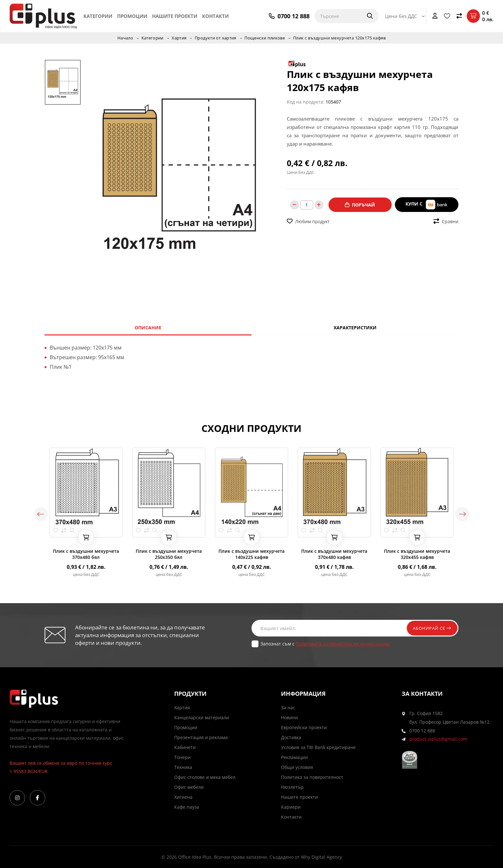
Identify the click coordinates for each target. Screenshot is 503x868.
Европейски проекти (304, 727)
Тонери (182, 757)
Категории (98, 16)
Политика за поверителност (312, 777)
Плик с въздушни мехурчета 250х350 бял (169, 554)
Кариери (291, 807)
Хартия (179, 38)
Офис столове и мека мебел (205, 777)
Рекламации (294, 757)
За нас (288, 708)
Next (466, 514)
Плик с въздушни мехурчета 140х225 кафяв (251, 554)
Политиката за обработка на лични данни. (343, 644)
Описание (148, 328)
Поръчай (360, 204)
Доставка (291, 737)
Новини (290, 717)
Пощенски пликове (266, 38)
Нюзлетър (292, 787)
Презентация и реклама (201, 737)
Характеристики (355, 328)
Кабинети (185, 747)
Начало (124, 38)
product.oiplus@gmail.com (438, 739)
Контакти (215, 16)
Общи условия (297, 767)
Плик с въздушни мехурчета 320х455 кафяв (417, 554)
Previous (37, 514)
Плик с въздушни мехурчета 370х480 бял (86, 554)
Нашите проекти (175, 16)
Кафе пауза (187, 807)
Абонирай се (430, 628)
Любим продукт (308, 221)
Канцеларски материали (202, 717)
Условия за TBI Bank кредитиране (318, 747)
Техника (183, 767)
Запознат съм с (325, 644)
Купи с (427, 204)
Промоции (132, 16)
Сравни (446, 221)
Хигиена (183, 797)
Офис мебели (189, 787)
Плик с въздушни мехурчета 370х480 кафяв (334, 554)
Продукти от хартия (216, 38)
